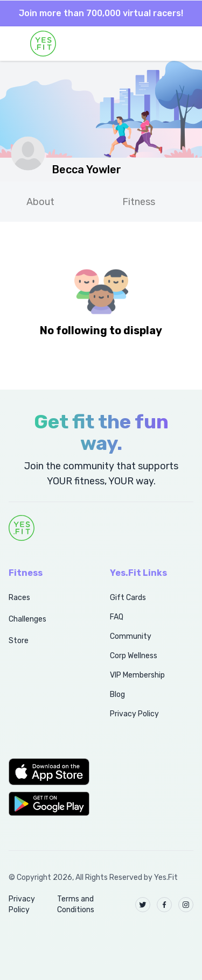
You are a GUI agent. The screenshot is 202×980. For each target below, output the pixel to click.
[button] (47, 772)
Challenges (27, 619)
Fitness (139, 202)
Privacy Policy (134, 714)
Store (19, 641)
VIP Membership (137, 675)
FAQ (117, 617)
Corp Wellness (134, 656)
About (40, 202)
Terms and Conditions (76, 904)
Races (19, 598)
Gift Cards (128, 598)
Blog (117, 695)
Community (131, 636)
